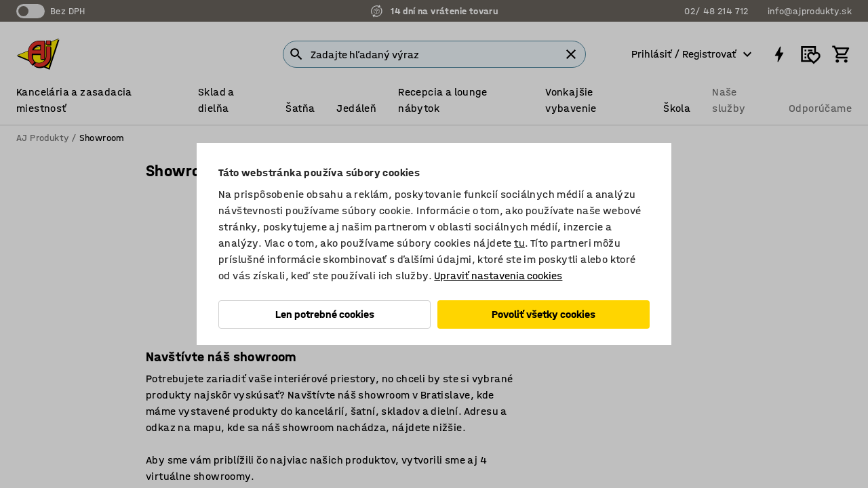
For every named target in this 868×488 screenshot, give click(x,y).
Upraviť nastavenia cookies (498, 276)
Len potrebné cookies (325, 314)
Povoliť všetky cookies (544, 314)
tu (519, 243)
